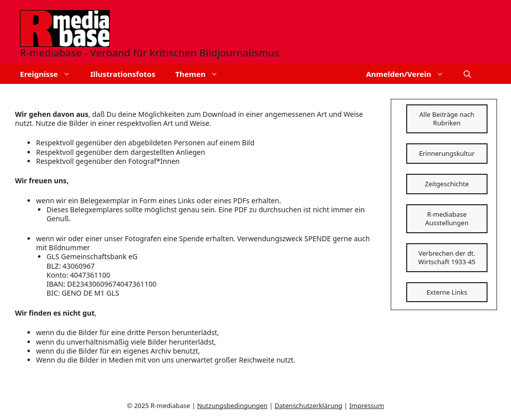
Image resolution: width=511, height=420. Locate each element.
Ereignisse (50, 74)
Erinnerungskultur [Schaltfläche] (447, 153)
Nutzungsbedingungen (232, 406)
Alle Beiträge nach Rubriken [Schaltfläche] (447, 119)
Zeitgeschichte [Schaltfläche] (447, 184)
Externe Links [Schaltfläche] (447, 292)
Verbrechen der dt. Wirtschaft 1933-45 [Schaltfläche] (447, 257)
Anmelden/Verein (410, 74)
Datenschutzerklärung (308, 406)
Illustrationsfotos (123, 74)
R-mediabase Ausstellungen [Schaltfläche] (447, 218)
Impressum (367, 406)
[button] (467, 74)
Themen (202, 74)
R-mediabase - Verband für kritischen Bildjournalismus (150, 53)
